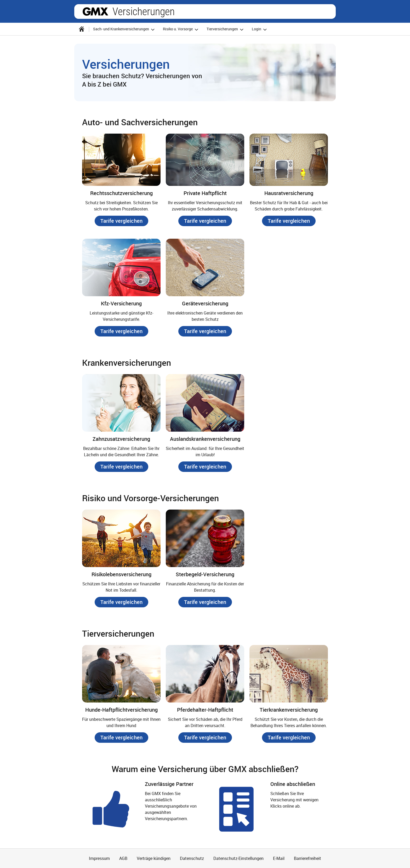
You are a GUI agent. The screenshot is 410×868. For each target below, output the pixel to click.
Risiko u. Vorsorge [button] (181, 29)
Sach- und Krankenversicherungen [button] (125, 29)
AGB (123, 858)
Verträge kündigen (154, 858)
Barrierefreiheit (307, 858)
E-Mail (279, 858)
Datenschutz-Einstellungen (238, 858)
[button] (121, 221)
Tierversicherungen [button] (226, 29)
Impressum (99, 858)
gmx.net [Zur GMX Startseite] (95, 12)
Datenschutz (192, 858)
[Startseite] (82, 29)
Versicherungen (144, 12)
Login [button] (260, 29)
